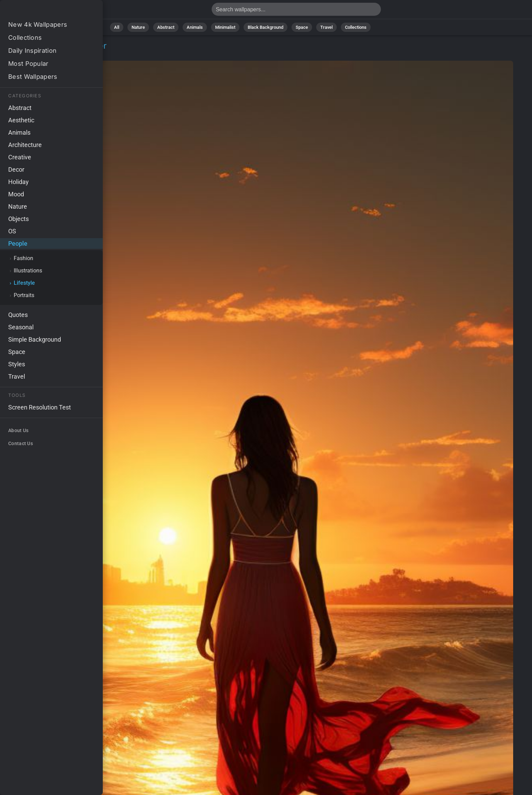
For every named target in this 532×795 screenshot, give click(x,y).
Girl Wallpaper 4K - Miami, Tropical (41, 11)
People (28, 54)
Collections (356, 27)
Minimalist (225, 27)
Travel (326, 27)
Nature (138, 27)
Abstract (166, 27)
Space (302, 27)
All (117, 27)
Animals (195, 27)
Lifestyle (56, 54)
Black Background (265, 27)
